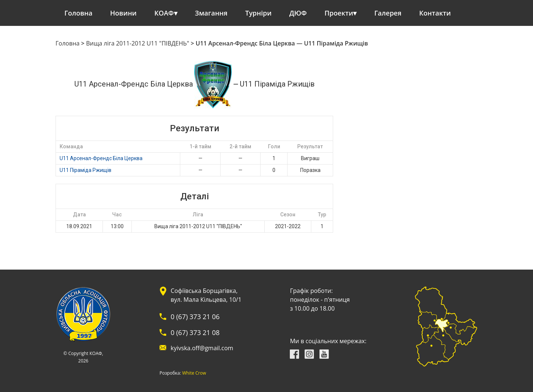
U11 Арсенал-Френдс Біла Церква (101, 158)
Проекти (339, 13)
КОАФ (164, 13)
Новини (123, 13)
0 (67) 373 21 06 (195, 317)
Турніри (259, 13)
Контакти (435, 13)
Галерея (388, 13)
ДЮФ (298, 13)
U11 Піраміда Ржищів (86, 170)
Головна (78, 13)
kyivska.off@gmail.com (202, 348)
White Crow (194, 373)
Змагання (211, 13)
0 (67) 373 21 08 (195, 332)
